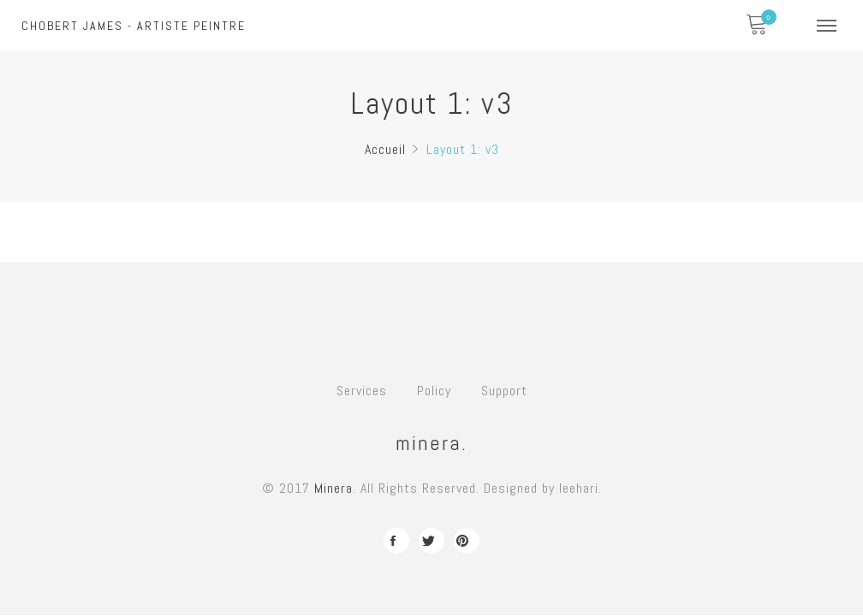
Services (362, 391)
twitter (431, 541)
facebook (396, 541)
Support (504, 391)
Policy (434, 391)
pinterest (467, 541)
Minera (333, 488)
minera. (431, 443)
